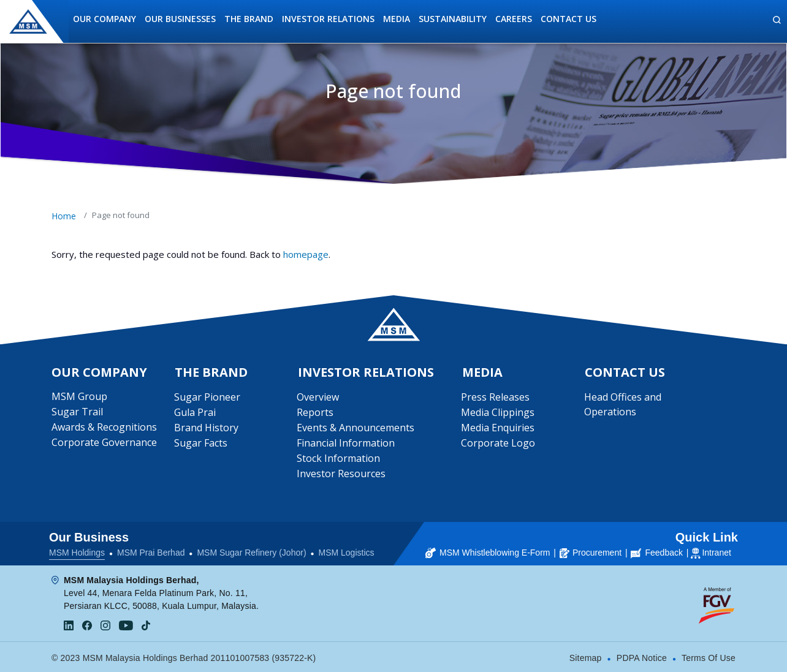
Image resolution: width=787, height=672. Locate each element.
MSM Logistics (347, 551)
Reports (316, 413)
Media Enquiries (498, 428)
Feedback (656, 551)
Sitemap (586, 657)
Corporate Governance (104, 443)
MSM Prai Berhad (151, 551)
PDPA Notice (642, 657)
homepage (306, 254)
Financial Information (346, 444)
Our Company (105, 19)
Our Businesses (180, 19)
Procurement (591, 551)
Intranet (716, 551)
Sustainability (453, 19)
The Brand (249, 19)
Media (397, 19)
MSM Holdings (77, 551)
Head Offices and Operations (623, 405)
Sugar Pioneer (207, 398)
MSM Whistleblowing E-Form (488, 551)
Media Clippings (498, 413)
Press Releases (496, 398)
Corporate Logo (499, 444)
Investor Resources (342, 474)
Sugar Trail (77, 412)
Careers (514, 19)
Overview (318, 398)
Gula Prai (195, 413)
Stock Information (339, 459)
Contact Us (568, 19)
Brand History (206, 428)
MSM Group (79, 397)
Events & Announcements (356, 428)
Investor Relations (328, 19)
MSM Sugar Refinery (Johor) (251, 551)
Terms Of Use (709, 657)
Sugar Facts (201, 444)
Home (64, 216)
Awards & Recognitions (104, 428)
